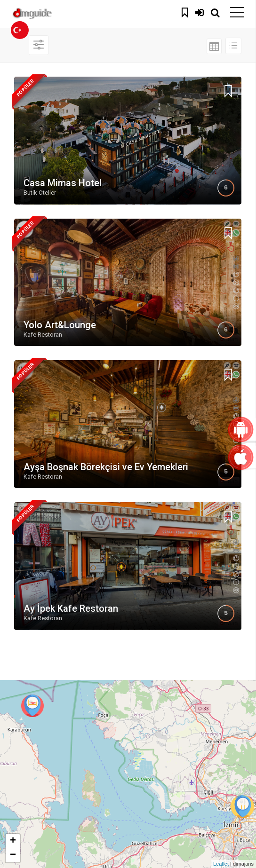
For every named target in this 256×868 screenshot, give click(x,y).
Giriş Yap (200, 11)
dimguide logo (52, 14)
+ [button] (13, 841)
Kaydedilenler (186, 11)
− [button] (13, 855)
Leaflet (221, 864)
